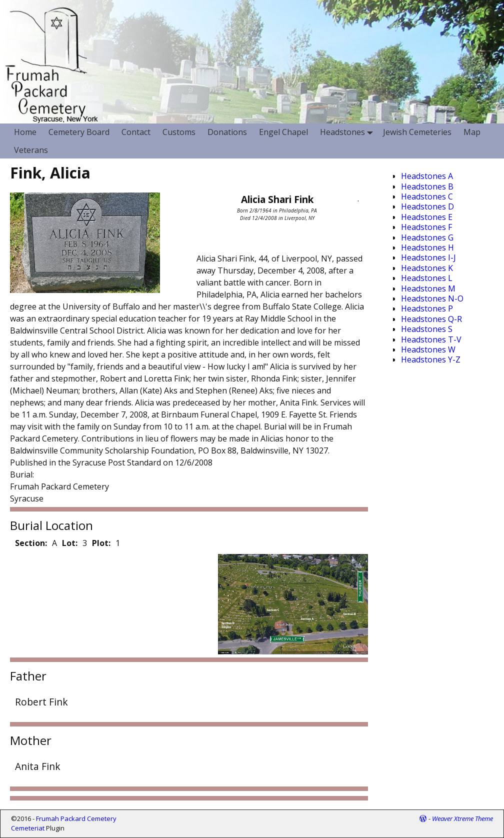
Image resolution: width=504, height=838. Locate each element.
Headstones (348, 132)
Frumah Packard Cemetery (76, 818)
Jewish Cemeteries (417, 132)
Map (472, 132)
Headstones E (427, 217)
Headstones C (427, 196)
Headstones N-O (432, 298)
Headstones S (427, 329)
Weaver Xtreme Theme (462, 818)
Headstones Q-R (431, 319)
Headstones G (427, 237)
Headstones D (427, 206)
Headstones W (428, 349)
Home (25, 132)
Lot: (70, 543)
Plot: (101, 543)
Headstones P (427, 308)
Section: (31, 543)
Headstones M (428, 288)
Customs (179, 132)
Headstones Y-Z (431, 359)
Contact (136, 132)
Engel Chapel (283, 132)
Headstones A (427, 176)
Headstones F (426, 227)
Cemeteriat (28, 828)
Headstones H (427, 247)
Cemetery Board (79, 132)
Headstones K (427, 268)
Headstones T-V (431, 339)
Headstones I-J (428, 257)
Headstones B (427, 186)
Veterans (31, 150)
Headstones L (427, 278)
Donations (227, 132)
